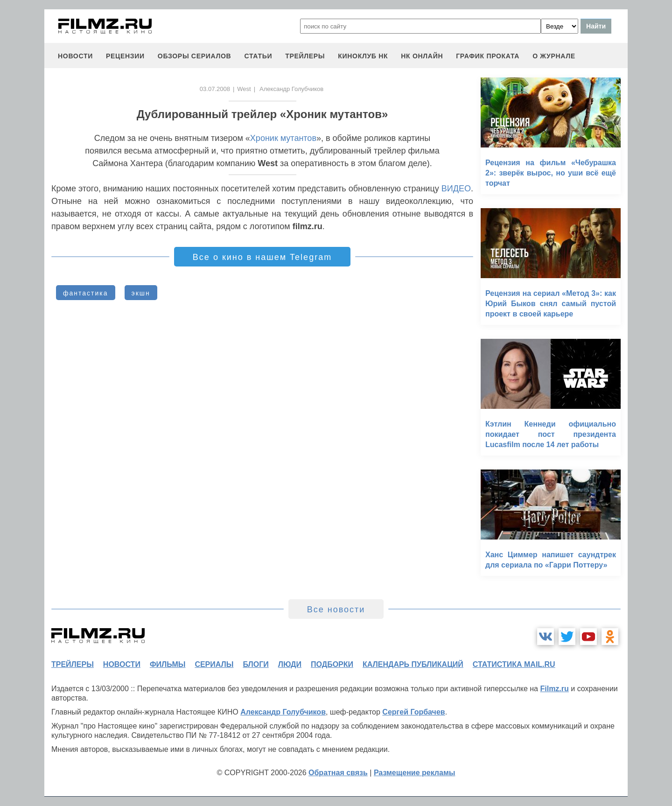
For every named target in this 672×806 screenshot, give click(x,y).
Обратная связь (338, 773)
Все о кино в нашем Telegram (262, 257)
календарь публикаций (413, 664)
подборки (332, 664)
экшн (141, 293)
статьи (258, 56)
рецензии (125, 56)
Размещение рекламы (415, 773)
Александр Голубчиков (283, 712)
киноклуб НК (363, 56)
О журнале (554, 56)
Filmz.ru (554, 689)
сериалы (214, 664)
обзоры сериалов (195, 56)
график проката (488, 56)
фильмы (168, 664)
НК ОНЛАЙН (422, 56)
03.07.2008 (215, 89)
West (244, 89)
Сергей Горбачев (413, 712)
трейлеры (305, 56)
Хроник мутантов (283, 138)
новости (75, 56)
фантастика (86, 293)
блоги (255, 664)
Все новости (336, 610)
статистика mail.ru (514, 664)
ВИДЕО (456, 189)
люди (290, 664)
